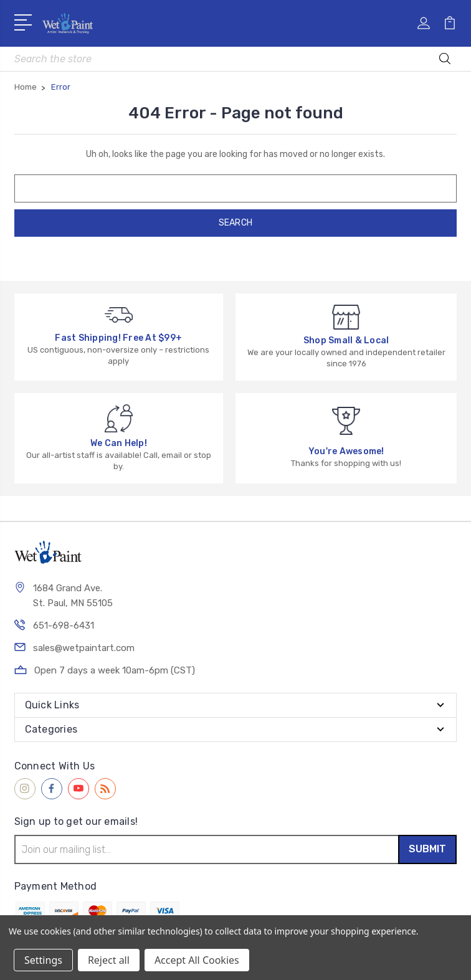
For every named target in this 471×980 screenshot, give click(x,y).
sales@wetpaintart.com (84, 648)
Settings (43, 960)
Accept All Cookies (197, 960)
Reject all (109, 960)
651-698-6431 (64, 626)
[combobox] (236, 59)
